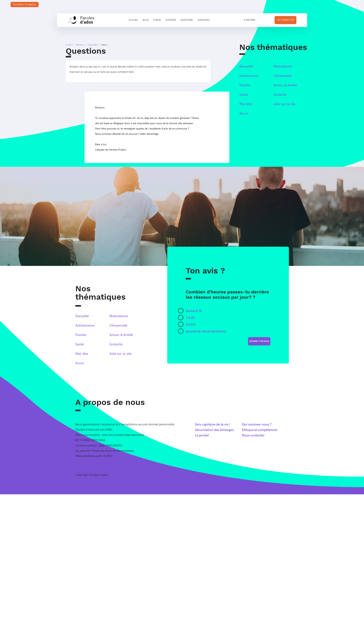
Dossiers (171, 20)
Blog (146, 20)
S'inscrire (250, 20)
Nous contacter (253, 435)
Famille (245, 85)
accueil (69, 45)
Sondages (204, 20)
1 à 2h (190, 318)
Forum (157, 20)
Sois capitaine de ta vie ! (213, 424)
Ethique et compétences (260, 430)
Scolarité (280, 95)
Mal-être (246, 104)
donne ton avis (259, 341)
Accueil (133, 20)
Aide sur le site (284, 104)
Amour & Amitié (285, 85)
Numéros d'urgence (25, 4)
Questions (187, 20)
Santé (243, 95)
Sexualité (246, 66)
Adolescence (249, 76)
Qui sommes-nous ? (257, 424)
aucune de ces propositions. (206, 331)
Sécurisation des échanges (214, 430)
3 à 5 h (190, 325)
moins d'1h (194, 311)
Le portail (202, 435)
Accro (244, 114)
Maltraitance (283, 66)
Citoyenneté (92, 45)
